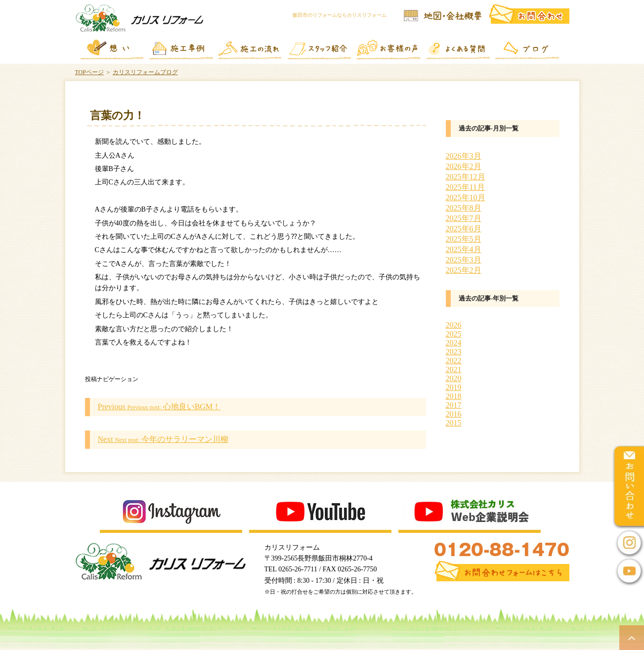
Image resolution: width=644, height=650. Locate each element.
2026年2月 (464, 166)
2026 (454, 325)
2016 (454, 414)
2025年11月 (465, 187)
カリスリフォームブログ (145, 72)
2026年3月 (464, 156)
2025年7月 (464, 218)
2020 (454, 378)
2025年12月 (466, 177)
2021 (454, 369)
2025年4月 (464, 249)
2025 (454, 334)
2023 (454, 352)
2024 (454, 343)
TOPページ (89, 72)
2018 (454, 396)
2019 (454, 387)
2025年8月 (464, 208)
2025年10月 (466, 197)
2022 (454, 361)
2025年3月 (464, 260)
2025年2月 (464, 270)
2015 (454, 423)
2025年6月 (464, 229)
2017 (454, 405)
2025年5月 (464, 239)
